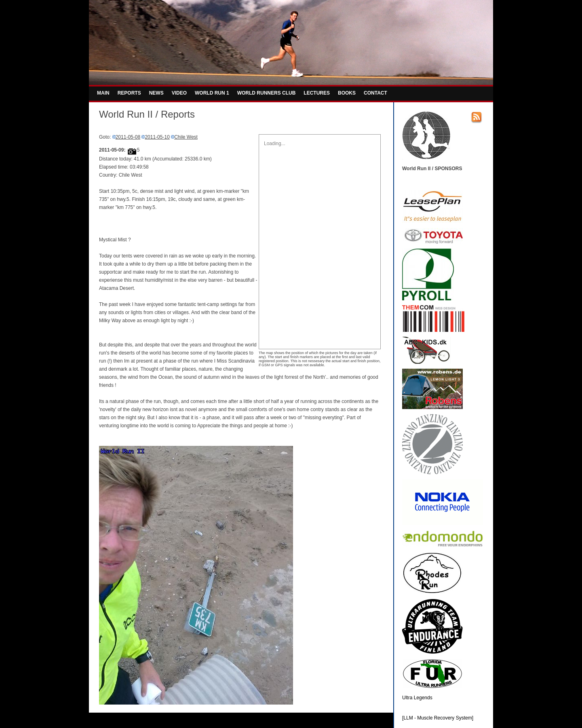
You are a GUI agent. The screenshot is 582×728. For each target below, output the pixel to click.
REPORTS (129, 93)
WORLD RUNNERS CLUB (267, 93)
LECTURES (317, 93)
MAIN (103, 93)
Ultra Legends (417, 698)
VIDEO (179, 93)
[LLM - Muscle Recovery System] (438, 718)
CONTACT (375, 93)
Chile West (186, 137)
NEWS (156, 93)
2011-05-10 (157, 137)
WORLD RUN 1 (212, 93)
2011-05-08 (128, 137)
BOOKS (347, 93)
